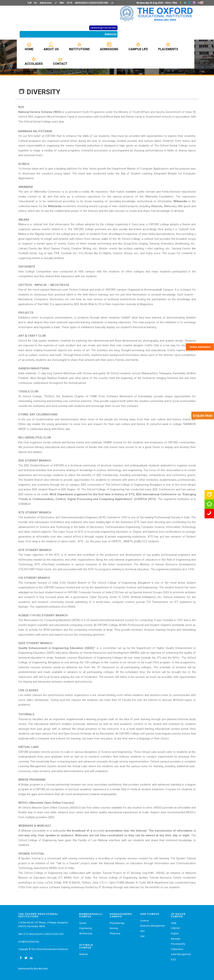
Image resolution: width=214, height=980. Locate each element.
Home (29, 47)
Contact (60, 61)
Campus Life (138, 47)
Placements (168, 47)
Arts (143, 931)
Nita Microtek (41, 969)
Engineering (86, 928)
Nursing (114, 928)
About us (51, 47)
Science (145, 921)
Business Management (153, 926)
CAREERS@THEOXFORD (103, 28)
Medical (83, 954)
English (175, 934)
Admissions (109, 47)
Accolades (34, 61)
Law (142, 936)
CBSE (174, 923)
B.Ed (173, 960)
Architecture (86, 934)
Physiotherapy (117, 923)
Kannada (176, 939)
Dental (83, 923)
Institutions (79, 47)
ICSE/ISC (175, 928)
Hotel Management (181, 954)
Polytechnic (177, 949)
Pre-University (178, 944)
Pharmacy (115, 934)
